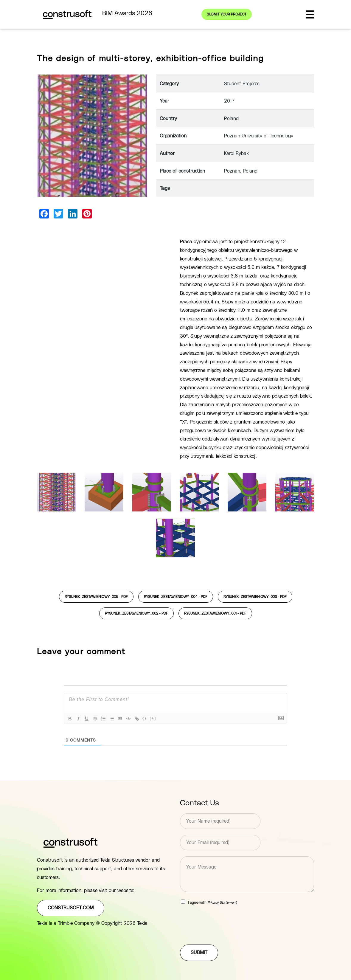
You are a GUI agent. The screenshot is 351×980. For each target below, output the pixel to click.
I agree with (212, 903)
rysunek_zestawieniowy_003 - (255, 597)
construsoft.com (71, 908)
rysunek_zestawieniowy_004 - (176, 597)
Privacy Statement (222, 903)
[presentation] (225, 935)
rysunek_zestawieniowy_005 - (96, 597)
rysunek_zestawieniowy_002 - (136, 613)
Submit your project (227, 14)
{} (145, 718)
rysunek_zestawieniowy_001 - (215, 613)
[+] (153, 718)
